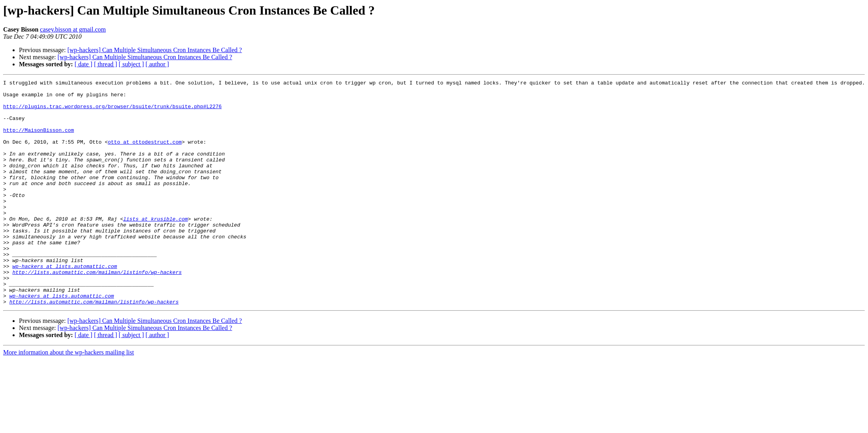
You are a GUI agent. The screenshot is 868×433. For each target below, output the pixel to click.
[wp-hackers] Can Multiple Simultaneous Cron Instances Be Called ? (155, 50)
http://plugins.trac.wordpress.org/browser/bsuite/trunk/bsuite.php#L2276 (112, 112)
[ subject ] (131, 64)
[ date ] (83, 64)
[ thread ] (106, 64)
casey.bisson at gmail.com (73, 29)
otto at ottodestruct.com (145, 155)
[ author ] (157, 64)
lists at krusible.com (155, 247)
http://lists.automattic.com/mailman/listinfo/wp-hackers (97, 311)
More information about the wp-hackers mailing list (68, 397)
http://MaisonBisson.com (38, 141)
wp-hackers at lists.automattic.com (65, 304)
